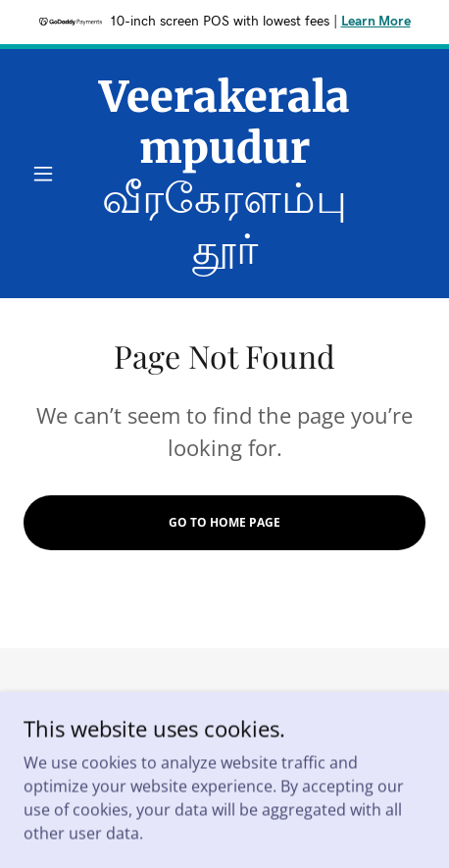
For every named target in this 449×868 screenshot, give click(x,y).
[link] (225, 174)
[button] (54, 174)
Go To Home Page (224, 522)
